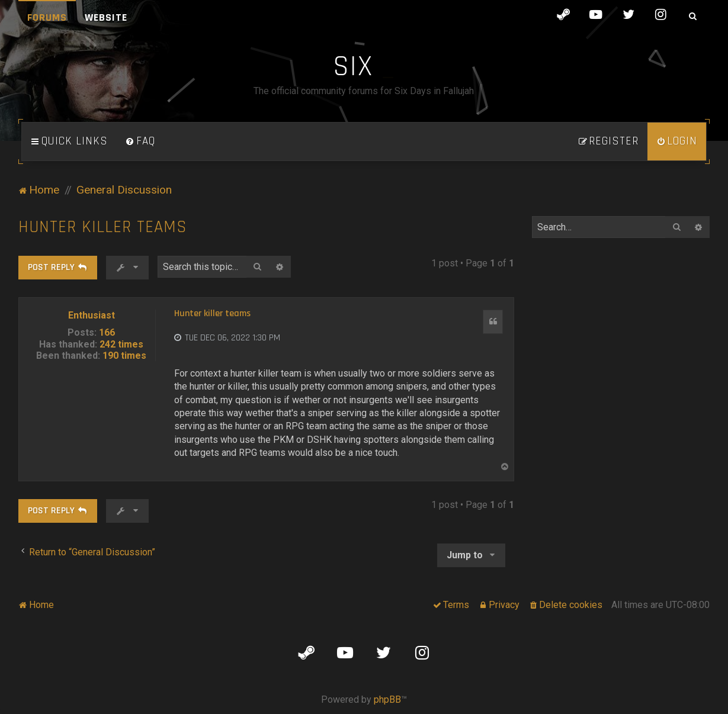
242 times (121, 344)
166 (107, 332)
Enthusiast (92, 315)
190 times (124, 356)
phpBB (387, 699)
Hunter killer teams (103, 227)
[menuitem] (140, 141)
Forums (47, 17)
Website (106, 17)
